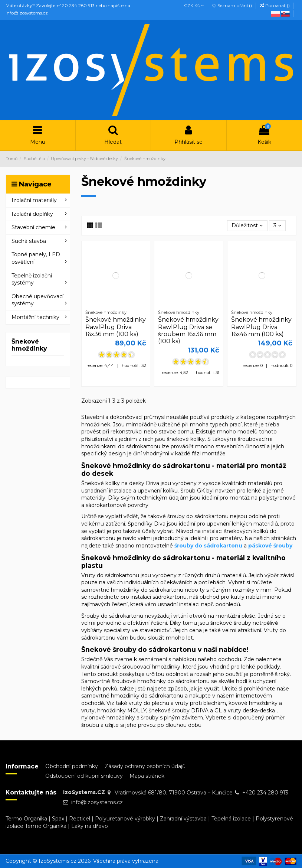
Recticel (80, 819)
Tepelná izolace (231, 819)
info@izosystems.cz (97, 802)
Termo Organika (26, 819)
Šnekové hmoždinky (29, 345)
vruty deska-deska (251, 711)
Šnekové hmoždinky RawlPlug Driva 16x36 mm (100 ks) (116, 327)
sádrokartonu (170, 597)
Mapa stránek (147, 776)
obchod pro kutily (222, 597)
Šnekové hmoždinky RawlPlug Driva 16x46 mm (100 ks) (261, 327)
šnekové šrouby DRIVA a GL (185, 711)
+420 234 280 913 (265, 793)
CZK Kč (194, 5)
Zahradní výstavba (183, 819)
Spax (58, 819)
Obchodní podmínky (72, 766)
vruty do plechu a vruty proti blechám (177, 703)
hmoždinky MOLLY (122, 711)
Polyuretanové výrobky (125, 819)
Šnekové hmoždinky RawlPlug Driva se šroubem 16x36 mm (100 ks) (188, 330)
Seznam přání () (232, 5)
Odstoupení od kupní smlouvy (84, 776)
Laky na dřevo (90, 826)
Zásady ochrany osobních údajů (145, 766)
